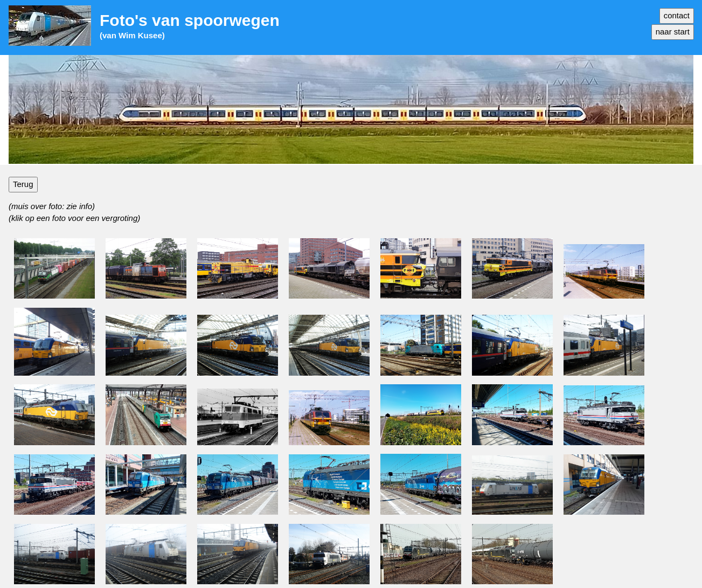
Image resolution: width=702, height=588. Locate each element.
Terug (23, 184)
